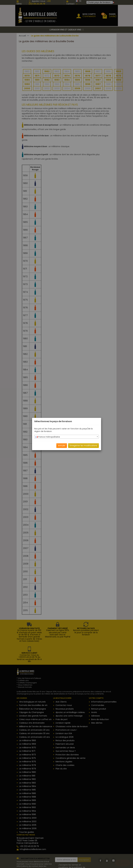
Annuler (62, 446)
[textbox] (67, 437)
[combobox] (67, 437)
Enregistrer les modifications (83, 446)
